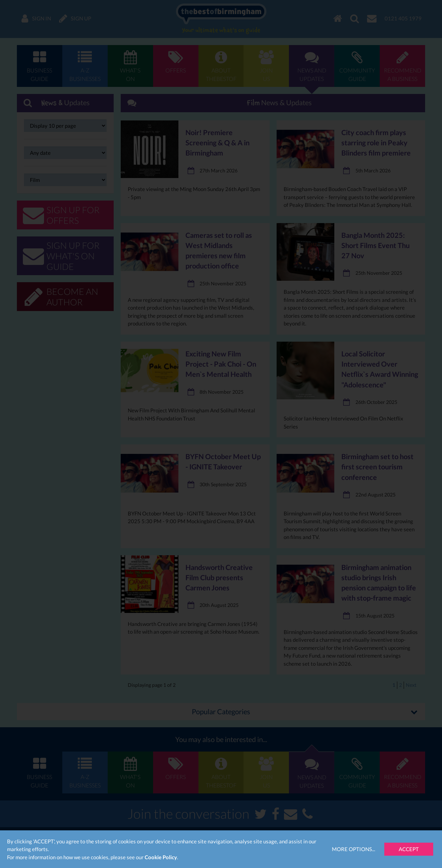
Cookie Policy (161, 857)
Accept (409, 849)
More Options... (353, 849)
